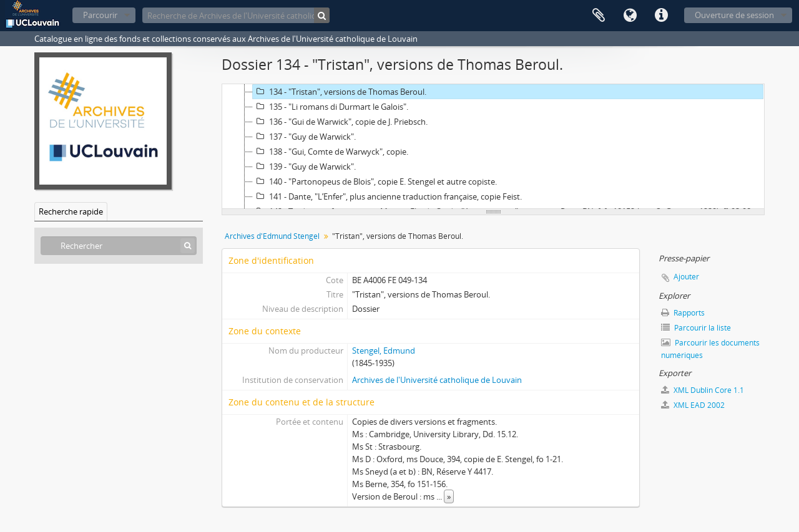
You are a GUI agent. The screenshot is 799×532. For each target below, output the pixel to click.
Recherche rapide (71, 211)
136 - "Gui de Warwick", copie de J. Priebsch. (340, 122)
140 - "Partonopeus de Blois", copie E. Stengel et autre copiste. (375, 181)
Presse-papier (599, 16)
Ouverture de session (734, 15)
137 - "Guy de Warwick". (304, 137)
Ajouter (686, 277)
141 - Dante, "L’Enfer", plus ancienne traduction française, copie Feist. (387, 196)
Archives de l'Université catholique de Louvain (437, 380)
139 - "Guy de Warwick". (304, 167)
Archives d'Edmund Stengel (272, 236)
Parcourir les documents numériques (710, 349)
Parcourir (100, 15)
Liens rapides (661, 16)
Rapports (683, 313)
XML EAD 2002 (693, 405)
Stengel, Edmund (384, 351)
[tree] (493, 147)
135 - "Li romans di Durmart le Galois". (331, 107)
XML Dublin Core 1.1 (703, 390)
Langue (630, 16)
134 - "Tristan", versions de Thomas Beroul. (340, 92)
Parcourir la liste (696, 328)
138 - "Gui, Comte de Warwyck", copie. (331, 152)
